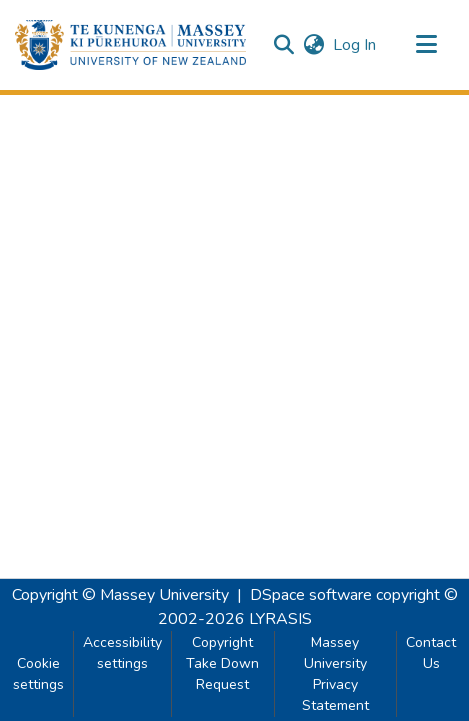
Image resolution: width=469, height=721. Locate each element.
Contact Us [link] (431, 653)
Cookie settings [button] (38, 674)
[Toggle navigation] (426, 45)
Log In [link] (355, 45)
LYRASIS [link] (280, 619)
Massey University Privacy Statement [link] (335, 674)
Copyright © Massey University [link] (120, 595)
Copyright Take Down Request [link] (222, 663)
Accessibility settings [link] (122, 653)
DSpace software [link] (311, 595)
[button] (130, 45)
